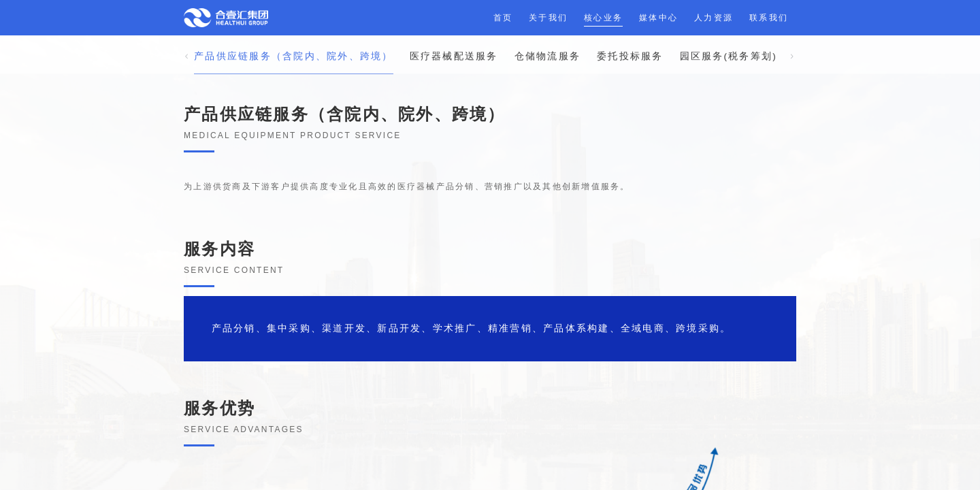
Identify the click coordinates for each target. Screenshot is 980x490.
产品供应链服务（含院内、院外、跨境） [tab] (294, 40)
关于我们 (548, 18)
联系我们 (769, 18)
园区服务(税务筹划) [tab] (729, 40)
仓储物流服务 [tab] (548, 40)
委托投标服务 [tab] (630, 40)
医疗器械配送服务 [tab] (454, 40)
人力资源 (714, 18)
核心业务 (603, 18)
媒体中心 (658, 18)
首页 (503, 18)
